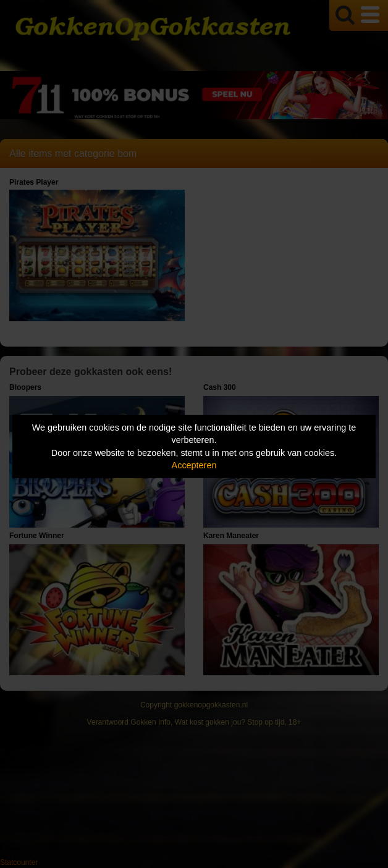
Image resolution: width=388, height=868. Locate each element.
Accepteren (194, 465)
